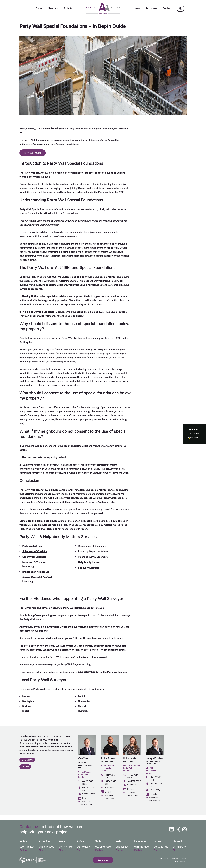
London (26, 696)
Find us (23, 850)
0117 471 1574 (65, 847)
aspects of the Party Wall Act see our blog (67, 665)
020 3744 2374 (27, 847)
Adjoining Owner (58, 627)
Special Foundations (53, 129)
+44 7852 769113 (132, 781)
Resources (151, 8)
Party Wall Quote (33, 153)
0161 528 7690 (142, 847)
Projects (68, 8)
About (39, 8)
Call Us (25, 767)
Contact (167, 8)
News (137, 8)
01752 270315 (180, 847)
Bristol (26, 711)
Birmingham (28, 701)
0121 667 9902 (47, 847)
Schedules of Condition (35, 551)
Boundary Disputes (89, 568)
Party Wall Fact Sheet (99, 646)
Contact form (90, 638)
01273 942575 (84, 847)
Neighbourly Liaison (89, 562)
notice (92, 627)
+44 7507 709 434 (86, 789)
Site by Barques (180, 862)
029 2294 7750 (103, 847)
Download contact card (85, 803)
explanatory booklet (88, 672)
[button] (195, 434)
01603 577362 (161, 847)
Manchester (84, 701)
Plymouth (83, 711)
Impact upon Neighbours (36, 572)
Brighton (26, 706)
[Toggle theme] (180, 8)
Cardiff (81, 696)
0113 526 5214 (123, 847)
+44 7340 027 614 (154, 785)
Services (53, 8)
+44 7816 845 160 (109, 783)
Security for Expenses (34, 557)
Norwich (82, 706)
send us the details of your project (88, 657)
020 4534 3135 (51, 740)
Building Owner (33, 615)
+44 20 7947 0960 (108, 776)
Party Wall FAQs (45, 650)
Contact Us (27, 760)
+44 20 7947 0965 (85, 783)
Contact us (29, 827)
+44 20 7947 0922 (131, 776)
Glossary (66, 650)
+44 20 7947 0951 (153, 779)
